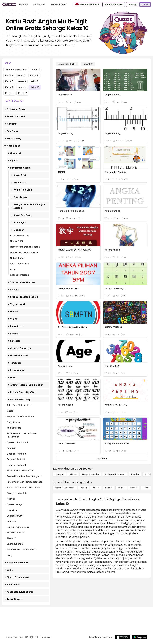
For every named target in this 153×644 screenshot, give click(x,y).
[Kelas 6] (146, 488)
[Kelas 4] (121, 488)
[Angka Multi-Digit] (67, 64)
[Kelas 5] (134, 488)
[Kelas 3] (109, 488)
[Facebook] (32, 637)
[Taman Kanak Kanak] (65, 488)
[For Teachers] (39, 5)
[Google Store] (139, 637)
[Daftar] (145, 5)
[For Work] (24, 5)
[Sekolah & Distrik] (59, 5)
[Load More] (102, 458)
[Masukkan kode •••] (114, 5)
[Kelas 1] (84, 488)
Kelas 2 (9, 75)
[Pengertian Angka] (90, 474)
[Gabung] (132, 5)
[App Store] (122, 637)
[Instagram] (36, 637)
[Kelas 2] (96, 488)
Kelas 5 (9, 81)
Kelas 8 (9, 87)
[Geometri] (59, 474)
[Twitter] (26, 637)
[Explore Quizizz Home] (9, 5)
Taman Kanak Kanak (16, 70)
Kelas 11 (9, 93)
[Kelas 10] (88, 64)
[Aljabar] (73, 474)
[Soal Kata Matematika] (115, 474)
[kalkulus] (135, 474)
